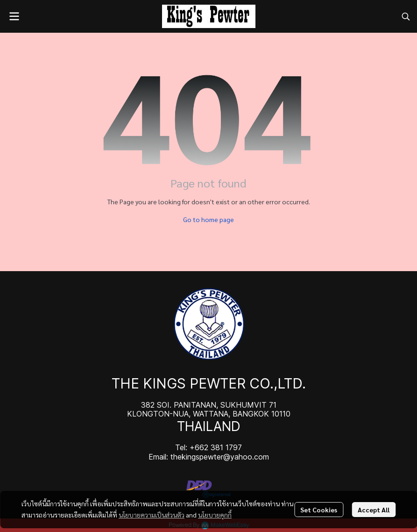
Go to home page (208, 219)
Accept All (374, 510)
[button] (406, 16)
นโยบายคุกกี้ (215, 515)
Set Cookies (319, 510)
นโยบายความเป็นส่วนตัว (152, 515)
